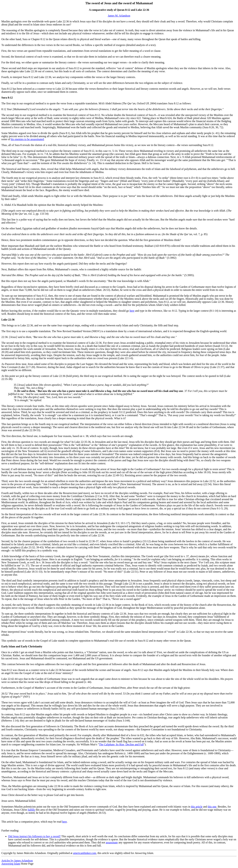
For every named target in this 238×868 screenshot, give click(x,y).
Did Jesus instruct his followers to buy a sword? (34, 836)
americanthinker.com (85, 853)
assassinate (112, 842)
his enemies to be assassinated (27, 139)
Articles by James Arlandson (17, 861)
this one (212, 807)
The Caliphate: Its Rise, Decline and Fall (121, 744)
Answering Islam (11, 864)
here (132, 311)
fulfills (31, 810)
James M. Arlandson (119, 16)
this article (197, 807)
